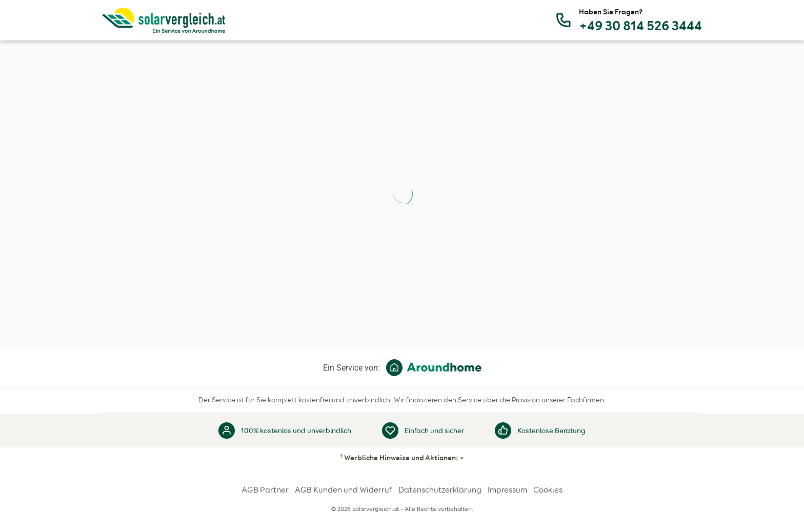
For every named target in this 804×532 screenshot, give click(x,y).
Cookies (548, 490)
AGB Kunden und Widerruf (344, 490)
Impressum (507, 490)
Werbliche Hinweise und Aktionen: (399, 458)
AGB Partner (265, 490)
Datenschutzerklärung (440, 490)
